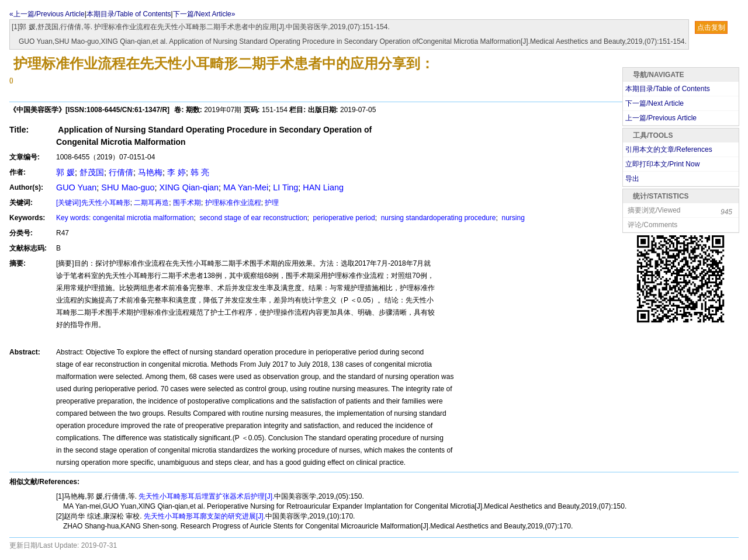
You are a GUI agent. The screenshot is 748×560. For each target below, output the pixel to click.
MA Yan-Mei (246, 187)
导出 (632, 179)
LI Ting (285, 187)
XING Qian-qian (189, 187)
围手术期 (187, 203)
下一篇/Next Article (654, 103)
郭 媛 (65, 172)
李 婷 (176, 172)
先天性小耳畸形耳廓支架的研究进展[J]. (204, 516)
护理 (272, 203)
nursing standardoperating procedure (437, 218)
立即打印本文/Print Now (662, 164)
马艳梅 (150, 172)
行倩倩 (121, 172)
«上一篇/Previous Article (47, 14)
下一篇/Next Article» (204, 14)
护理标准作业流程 (233, 203)
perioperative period (343, 218)
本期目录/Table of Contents (129, 14)
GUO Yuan (76, 187)
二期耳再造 (151, 203)
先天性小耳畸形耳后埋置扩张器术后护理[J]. (205, 496)
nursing (512, 218)
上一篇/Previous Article (661, 118)
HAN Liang (323, 187)
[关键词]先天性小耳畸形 (93, 203)
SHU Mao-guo (128, 187)
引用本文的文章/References (669, 149)
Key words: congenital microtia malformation (125, 218)
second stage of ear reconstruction (252, 218)
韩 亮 (200, 172)
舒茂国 (92, 172)
